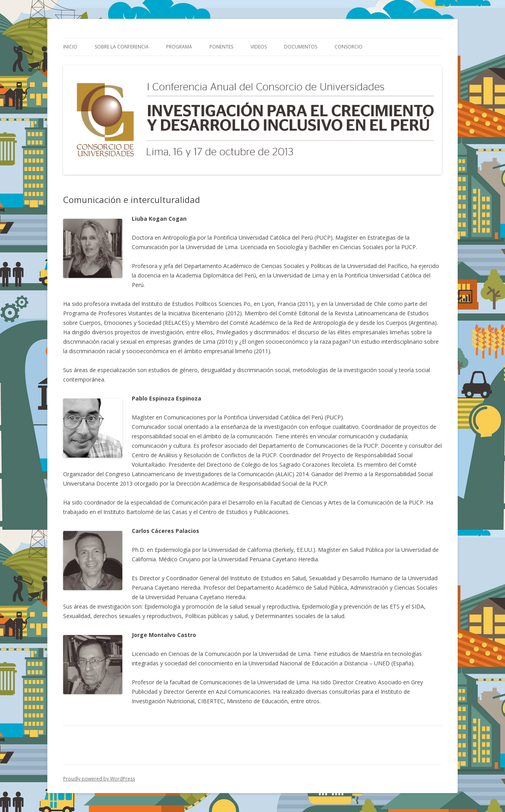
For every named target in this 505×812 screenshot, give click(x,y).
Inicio (70, 47)
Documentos (301, 47)
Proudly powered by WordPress (99, 779)
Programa (179, 47)
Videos (259, 47)
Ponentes (221, 47)
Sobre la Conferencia (122, 47)
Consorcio (349, 47)
